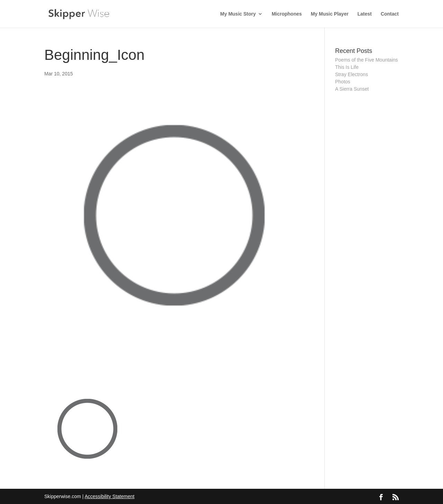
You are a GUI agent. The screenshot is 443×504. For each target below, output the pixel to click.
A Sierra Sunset (352, 89)
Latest (365, 14)
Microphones (287, 14)
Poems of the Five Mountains (366, 60)
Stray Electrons (351, 74)
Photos (343, 82)
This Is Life (347, 67)
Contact (390, 14)
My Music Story (238, 14)
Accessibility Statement (109, 496)
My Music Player (330, 14)
